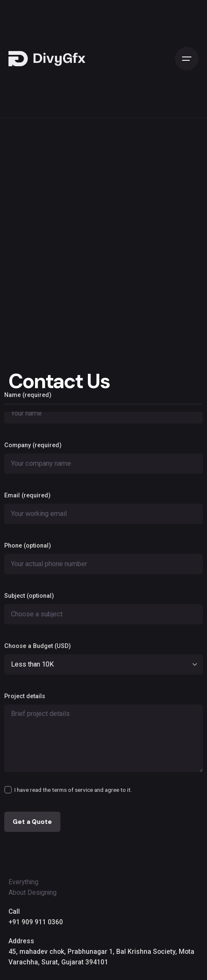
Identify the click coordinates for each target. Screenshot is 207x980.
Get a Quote (32, 822)
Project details (103, 732)
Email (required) (103, 508)
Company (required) (103, 458)
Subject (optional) (103, 608)
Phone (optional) (103, 558)
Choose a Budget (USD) (103, 659)
